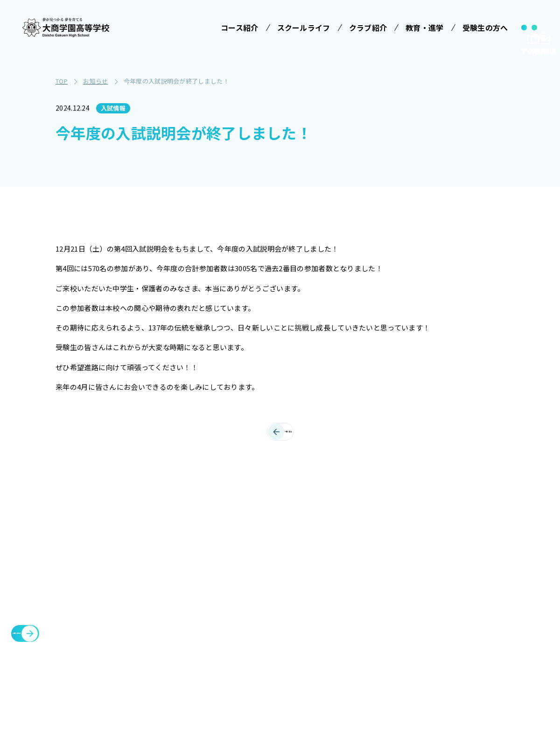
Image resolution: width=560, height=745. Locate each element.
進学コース (187, 673)
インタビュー (279, 677)
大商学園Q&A (346, 621)
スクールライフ (280, 542)
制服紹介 (272, 598)
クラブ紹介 (411, 542)
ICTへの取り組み (281, 621)
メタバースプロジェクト (497, 542)
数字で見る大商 (282, 660)
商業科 (180, 690)
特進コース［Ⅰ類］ (200, 611)
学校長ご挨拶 (279, 564)
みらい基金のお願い (200, 564)
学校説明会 (350, 581)
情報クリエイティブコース (200, 650)
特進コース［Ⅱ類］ (200, 628)
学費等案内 (350, 598)
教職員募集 (411, 632)
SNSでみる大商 (282, 643)
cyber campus (484, 666)
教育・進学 (411, 587)
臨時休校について (485, 587)
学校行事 (272, 581)
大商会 (466, 643)
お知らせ (407, 610)
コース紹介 (184, 590)
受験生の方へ (350, 542)
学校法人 (180, 542)
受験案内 (346, 564)
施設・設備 (411, 565)
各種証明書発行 (482, 565)
